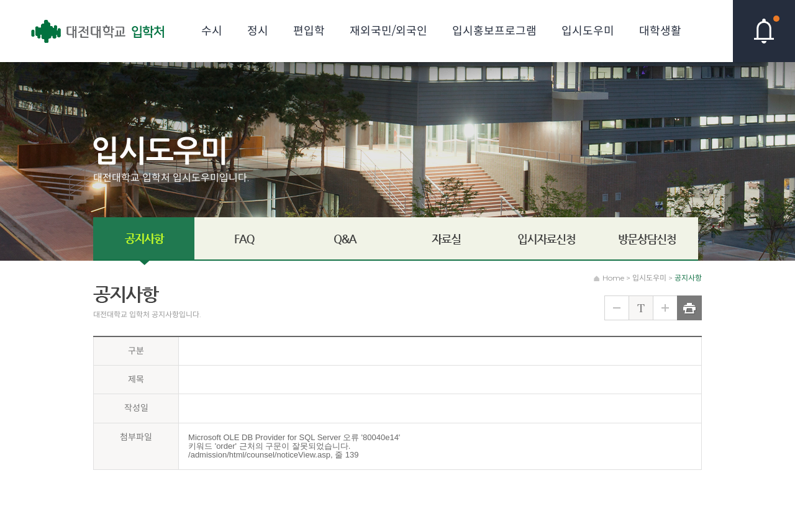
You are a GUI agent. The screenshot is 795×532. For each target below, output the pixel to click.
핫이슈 (764, 31)
